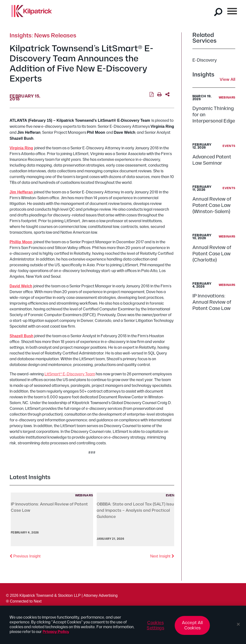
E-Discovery (205, 60)
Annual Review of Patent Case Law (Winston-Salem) (212, 205)
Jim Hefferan (21, 192)
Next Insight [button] (162, 556)
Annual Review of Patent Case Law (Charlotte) (212, 254)
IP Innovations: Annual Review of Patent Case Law (212, 302)
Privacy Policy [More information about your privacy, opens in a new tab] (56, 632)
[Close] (238, 624)
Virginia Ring (21, 148)
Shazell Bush (22, 336)
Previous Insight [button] (25, 556)
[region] (123, 625)
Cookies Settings (155, 625)
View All (227, 80)
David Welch (21, 286)
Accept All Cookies (192, 625)
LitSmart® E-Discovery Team (70, 374)
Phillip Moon (21, 242)
